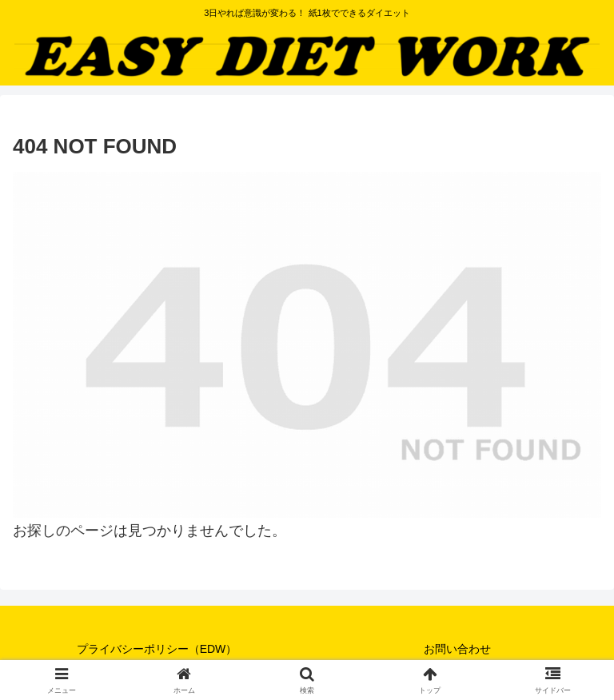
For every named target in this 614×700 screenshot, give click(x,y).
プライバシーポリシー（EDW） (157, 649)
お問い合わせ (457, 649)
